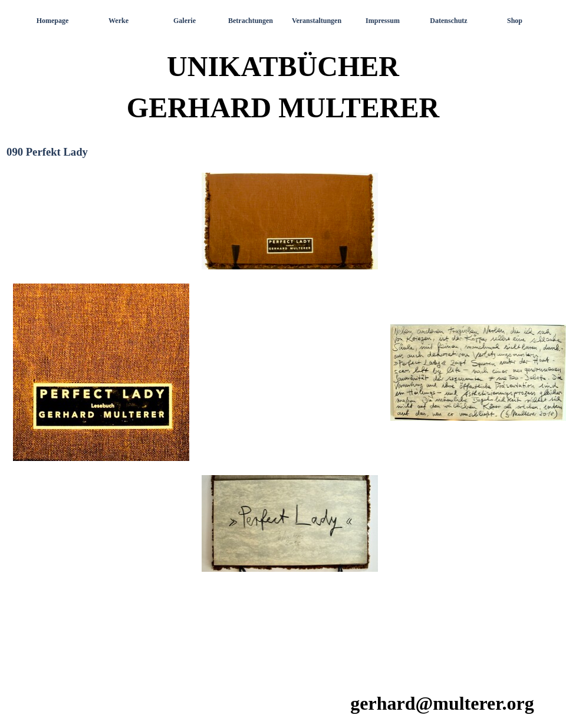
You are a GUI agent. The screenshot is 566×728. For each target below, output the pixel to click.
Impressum (383, 21)
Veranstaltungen (317, 21)
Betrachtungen (251, 21)
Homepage (53, 21)
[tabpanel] (283, 420)
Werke (119, 21)
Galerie (185, 21)
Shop (515, 21)
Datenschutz (448, 21)
